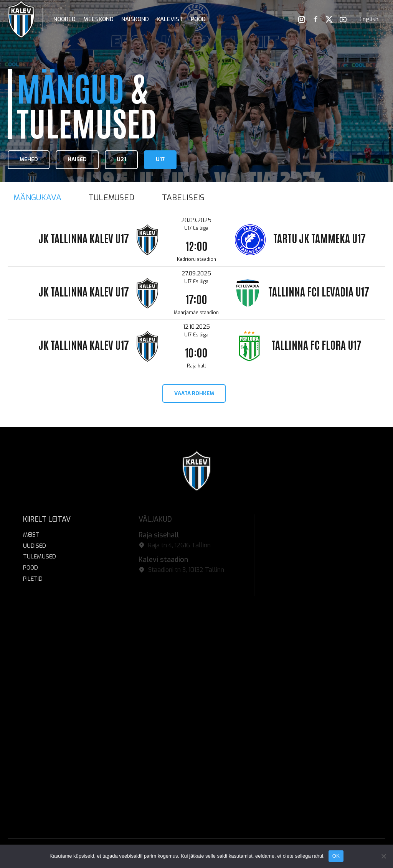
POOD (198, 19)
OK (336, 856)
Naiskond (135, 19)
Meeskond (98, 19)
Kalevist (170, 19)
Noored (64, 19)
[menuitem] (369, 19)
